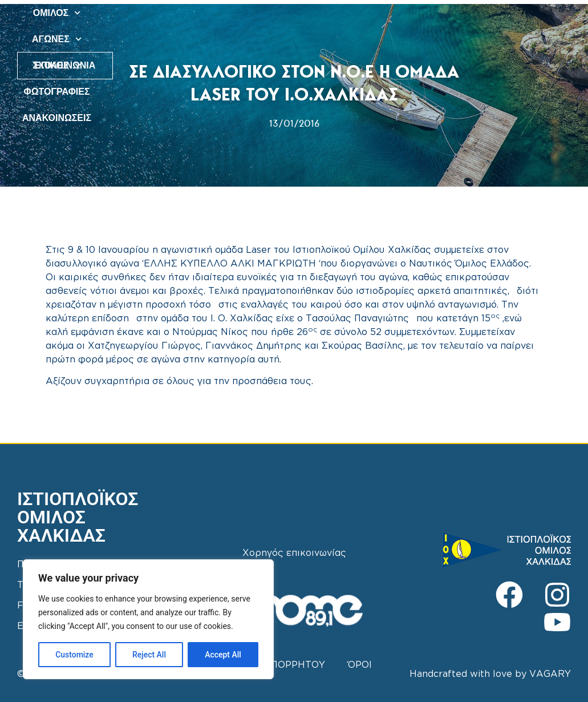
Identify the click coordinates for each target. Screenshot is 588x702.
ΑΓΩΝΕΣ (272, 13)
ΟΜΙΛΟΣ (213, 13)
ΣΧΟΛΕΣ (331, 13)
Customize (74, 655)
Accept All (223, 655)
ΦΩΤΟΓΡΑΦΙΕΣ (399, 13)
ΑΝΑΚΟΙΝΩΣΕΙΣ (311, 39)
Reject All (149, 655)
